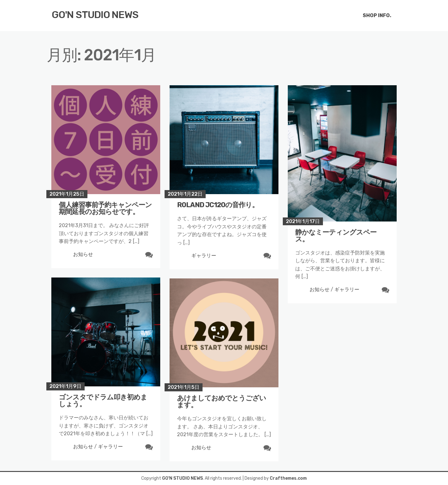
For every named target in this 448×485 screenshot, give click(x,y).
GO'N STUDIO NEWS (95, 15)
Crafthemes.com (288, 478)
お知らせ (83, 254)
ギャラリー (204, 256)
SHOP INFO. (377, 15)
